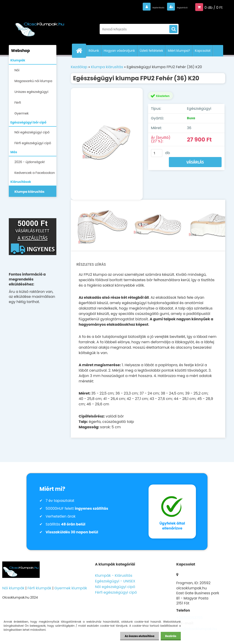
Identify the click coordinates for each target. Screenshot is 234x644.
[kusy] (157, 153)
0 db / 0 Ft (213, 7)
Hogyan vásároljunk (119, 51)
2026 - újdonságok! (30, 162)
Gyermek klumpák (71, 588)
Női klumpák (13, 588)
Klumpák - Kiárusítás (114, 576)
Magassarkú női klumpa (33, 81)
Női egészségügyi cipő (32, 132)
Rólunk (94, 51)
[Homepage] (81, 51)
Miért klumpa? (179, 51)
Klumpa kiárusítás (29, 192)
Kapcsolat (203, 51)
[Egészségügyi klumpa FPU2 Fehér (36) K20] (107, 144)
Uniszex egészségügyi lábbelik (31, 93)
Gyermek (22, 113)
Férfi (18, 103)
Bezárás (171, 636)
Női (17, 70)
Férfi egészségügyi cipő (33, 143)
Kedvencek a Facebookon (35, 173)
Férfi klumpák (39, 588)
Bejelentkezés (141, 7)
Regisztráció (176, 7)
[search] (173, 29)
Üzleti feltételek (151, 51)
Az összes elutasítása (139, 636)
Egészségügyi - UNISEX (115, 581)
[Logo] (40, 27)
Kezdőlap (79, 67)
